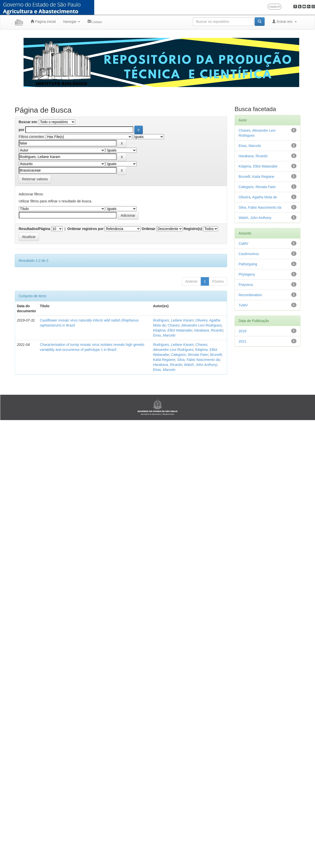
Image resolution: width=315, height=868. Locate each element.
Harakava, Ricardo (208, 330)
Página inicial (43, 21)
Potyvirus (246, 285)
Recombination (250, 295)
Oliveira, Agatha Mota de (258, 197)
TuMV (243, 305)
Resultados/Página (34, 229)
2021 (242, 341)
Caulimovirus (249, 254)
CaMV (243, 244)
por (22, 130)
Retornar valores (35, 179)
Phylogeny (247, 274)
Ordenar (148, 229)
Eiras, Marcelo (164, 335)
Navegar (72, 22)
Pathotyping (248, 264)
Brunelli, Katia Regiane (256, 177)
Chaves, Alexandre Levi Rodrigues (195, 325)
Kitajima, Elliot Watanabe (172, 330)
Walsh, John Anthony (200, 365)
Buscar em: (28, 122)
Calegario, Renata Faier (190, 355)
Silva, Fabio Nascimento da (198, 360)
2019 (242, 331)
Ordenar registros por (86, 229)
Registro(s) (193, 229)
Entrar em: (284, 21)
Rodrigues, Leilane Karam (173, 320)
